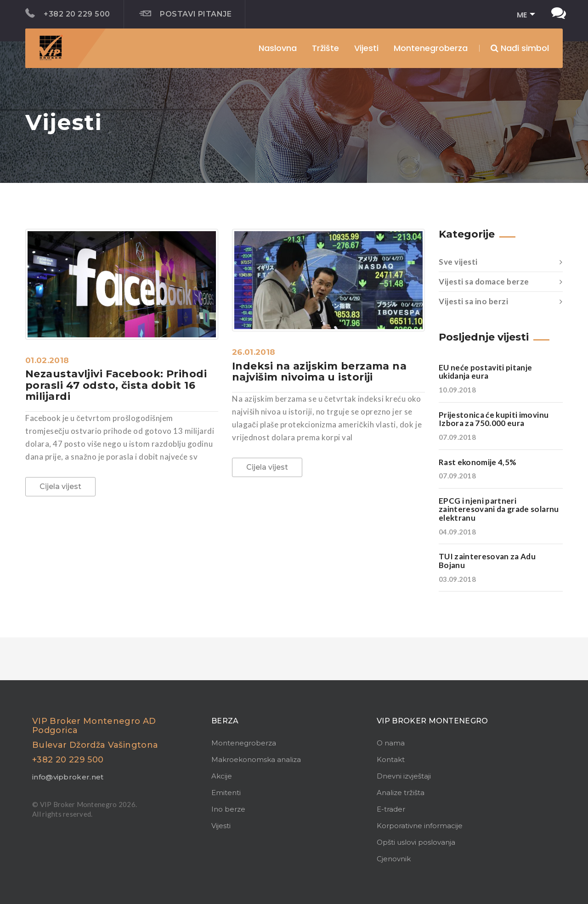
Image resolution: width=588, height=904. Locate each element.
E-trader (391, 809)
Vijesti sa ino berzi (501, 301)
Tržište (325, 48)
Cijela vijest (60, 486)
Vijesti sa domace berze (501, 282)
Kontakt (391, 759)
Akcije (222, 776)
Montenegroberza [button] (431, 48)
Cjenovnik (394, 859)
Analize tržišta (401, 793)
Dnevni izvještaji (404, 776)
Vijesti (366, 48)
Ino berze (228, 809)
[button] (523, 15)
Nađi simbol (520, 48)
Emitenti (226, 793)
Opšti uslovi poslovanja (416, 842)
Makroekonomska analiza (256, 759)
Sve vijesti (501, 262)
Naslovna (278, 48)
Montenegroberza (244, 743)
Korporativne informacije (420, 826)
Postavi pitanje (186, 14)
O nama (391, 743)
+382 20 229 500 (68, 13)
